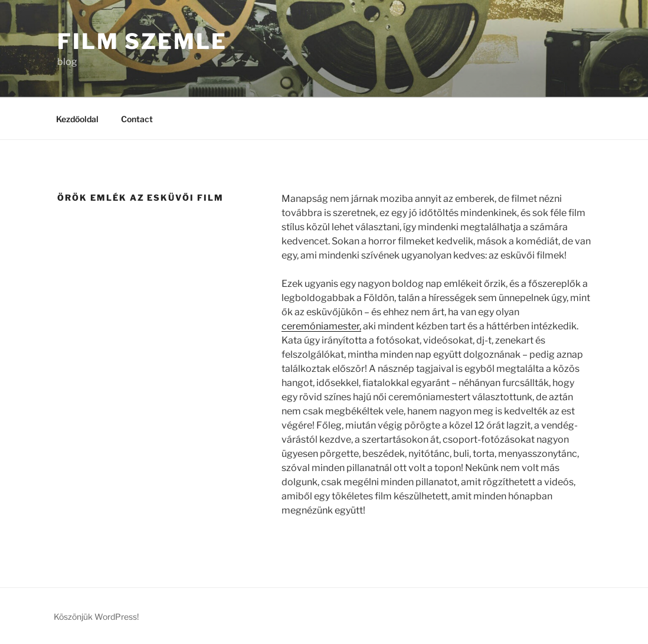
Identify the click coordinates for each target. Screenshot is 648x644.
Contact (137, 119)
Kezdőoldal (77, 119)
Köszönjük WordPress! (96, 617)
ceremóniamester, (321, 326)
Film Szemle (142, 41)
